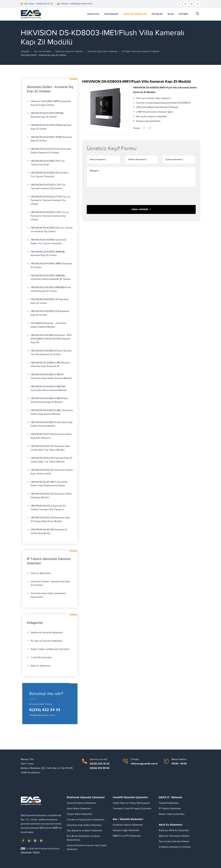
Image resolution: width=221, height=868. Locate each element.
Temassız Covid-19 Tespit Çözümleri (132, 809)
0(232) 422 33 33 (45, 710)
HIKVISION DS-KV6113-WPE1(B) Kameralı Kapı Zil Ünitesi (47, 115)
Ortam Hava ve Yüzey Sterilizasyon (132, 803)
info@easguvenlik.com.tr (42, 715)
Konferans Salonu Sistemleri (128, 825)
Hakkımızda (26, 852)
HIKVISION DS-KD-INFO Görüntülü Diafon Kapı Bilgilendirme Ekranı (49, 484)
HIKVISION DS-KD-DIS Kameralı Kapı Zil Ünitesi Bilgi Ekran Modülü (50, 519)
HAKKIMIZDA (111, 14)
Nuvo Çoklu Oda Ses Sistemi (174, 841)
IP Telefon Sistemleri (170, 809)
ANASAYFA (93, 14)
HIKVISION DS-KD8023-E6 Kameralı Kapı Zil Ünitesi (50, 313)
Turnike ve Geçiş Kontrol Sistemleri (86, 820)
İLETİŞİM (183, 14)
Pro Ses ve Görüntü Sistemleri (47, 641)
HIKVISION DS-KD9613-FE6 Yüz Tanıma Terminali (48, 163)
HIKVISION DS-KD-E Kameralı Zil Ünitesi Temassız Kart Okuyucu (48, 508)
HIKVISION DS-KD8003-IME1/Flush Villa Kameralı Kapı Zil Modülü (49, 400)
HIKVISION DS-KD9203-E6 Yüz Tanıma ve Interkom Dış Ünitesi (52, 230)
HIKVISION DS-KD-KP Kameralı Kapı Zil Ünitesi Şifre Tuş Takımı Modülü (51, 460)
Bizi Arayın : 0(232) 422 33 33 (39, 4)
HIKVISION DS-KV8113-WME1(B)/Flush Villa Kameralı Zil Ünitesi (51, 289)
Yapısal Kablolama (169, 803)
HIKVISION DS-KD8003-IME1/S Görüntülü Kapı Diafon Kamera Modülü (51, 376)
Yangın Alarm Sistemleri (80, 814)
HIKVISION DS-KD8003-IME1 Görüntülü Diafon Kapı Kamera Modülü (52, 412)
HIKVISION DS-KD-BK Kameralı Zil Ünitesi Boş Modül (49, 531)
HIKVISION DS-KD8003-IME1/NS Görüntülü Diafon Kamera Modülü (49, 388)
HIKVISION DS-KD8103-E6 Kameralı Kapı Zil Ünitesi (50, 301)
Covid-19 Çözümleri (41, 657)
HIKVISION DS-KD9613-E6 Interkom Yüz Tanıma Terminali (50, 175)
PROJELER (157, 14)
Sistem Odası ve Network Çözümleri (50, 649)
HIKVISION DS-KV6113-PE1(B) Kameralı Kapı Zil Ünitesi (51, 127)
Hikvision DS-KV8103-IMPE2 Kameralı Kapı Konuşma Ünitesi (51, 103)
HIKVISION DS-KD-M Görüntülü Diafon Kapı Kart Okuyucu (51, 436)
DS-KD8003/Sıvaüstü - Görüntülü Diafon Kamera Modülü (48, 325)
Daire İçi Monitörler (41, 573)
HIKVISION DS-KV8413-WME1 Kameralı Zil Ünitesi (51, 265)
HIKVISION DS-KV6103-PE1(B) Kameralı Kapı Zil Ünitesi (51, 139)
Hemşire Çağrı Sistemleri (126, 830)
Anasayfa (25, 51)
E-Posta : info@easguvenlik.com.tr (77, 4)
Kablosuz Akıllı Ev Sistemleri (174, 830)
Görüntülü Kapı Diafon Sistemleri (103, 51)
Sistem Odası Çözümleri (172, 814)
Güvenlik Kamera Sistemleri (81, 803)
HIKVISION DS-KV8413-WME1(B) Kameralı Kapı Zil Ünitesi (48, 254)
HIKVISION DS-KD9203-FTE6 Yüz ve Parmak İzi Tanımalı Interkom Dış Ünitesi (50, 200)
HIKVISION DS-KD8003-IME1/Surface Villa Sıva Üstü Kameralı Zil (50, 365)
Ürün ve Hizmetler (42, 51)
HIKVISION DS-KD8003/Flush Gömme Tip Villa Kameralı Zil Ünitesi (51, 353)
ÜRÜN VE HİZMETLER (135, 14)
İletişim (36, 852)
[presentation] (110, 196)
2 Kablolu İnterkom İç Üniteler (175, 847)
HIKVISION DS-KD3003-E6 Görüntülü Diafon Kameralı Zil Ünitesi (51, 151)
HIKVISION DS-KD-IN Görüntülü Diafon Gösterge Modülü (51, 496)
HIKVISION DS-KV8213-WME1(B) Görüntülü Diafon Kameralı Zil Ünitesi (51, 277)
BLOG (171, 14)
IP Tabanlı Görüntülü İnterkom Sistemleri (141, 51)
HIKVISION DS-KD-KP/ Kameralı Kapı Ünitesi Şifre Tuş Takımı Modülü (50, 448)
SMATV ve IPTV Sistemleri (127, 836)
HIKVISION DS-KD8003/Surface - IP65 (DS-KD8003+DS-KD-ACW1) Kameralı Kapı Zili (51, 339)
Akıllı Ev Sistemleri (41, 666)
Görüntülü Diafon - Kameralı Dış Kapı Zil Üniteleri (50, 583)
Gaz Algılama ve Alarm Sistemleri (84, 831)
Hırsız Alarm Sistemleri (79, 809)
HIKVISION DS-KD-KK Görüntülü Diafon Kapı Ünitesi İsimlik (52, 472)
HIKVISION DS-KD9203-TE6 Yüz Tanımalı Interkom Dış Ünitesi (48, 187)
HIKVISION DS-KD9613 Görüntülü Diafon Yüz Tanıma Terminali (48, 242)
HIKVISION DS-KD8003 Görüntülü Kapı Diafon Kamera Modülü (52, 424)
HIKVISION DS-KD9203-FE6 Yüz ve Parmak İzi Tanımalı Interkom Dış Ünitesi (50, 216)
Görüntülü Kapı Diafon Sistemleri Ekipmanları (48, 595)
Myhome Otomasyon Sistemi (174, 836)
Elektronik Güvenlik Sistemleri (69, 51)
